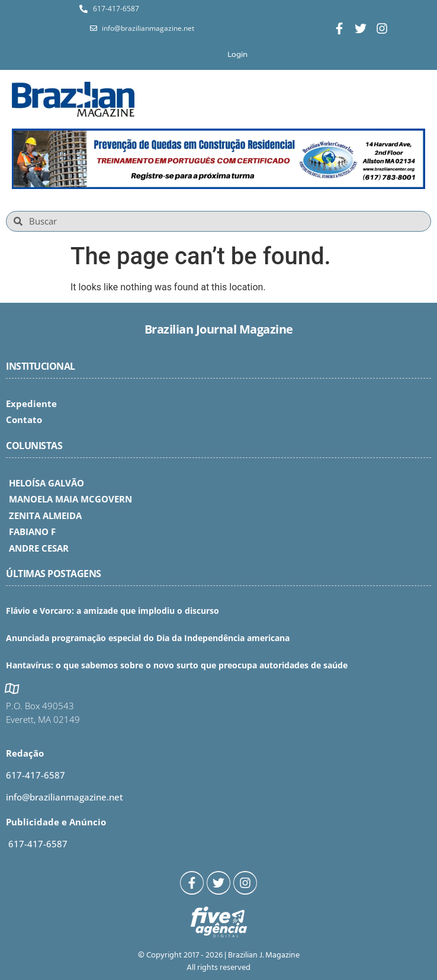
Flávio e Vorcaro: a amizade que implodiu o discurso (113, 611)
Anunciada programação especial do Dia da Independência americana (148, 638)
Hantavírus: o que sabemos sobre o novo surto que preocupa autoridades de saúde (177, 665)
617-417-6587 (36, 775)
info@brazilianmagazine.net (65, 797)
